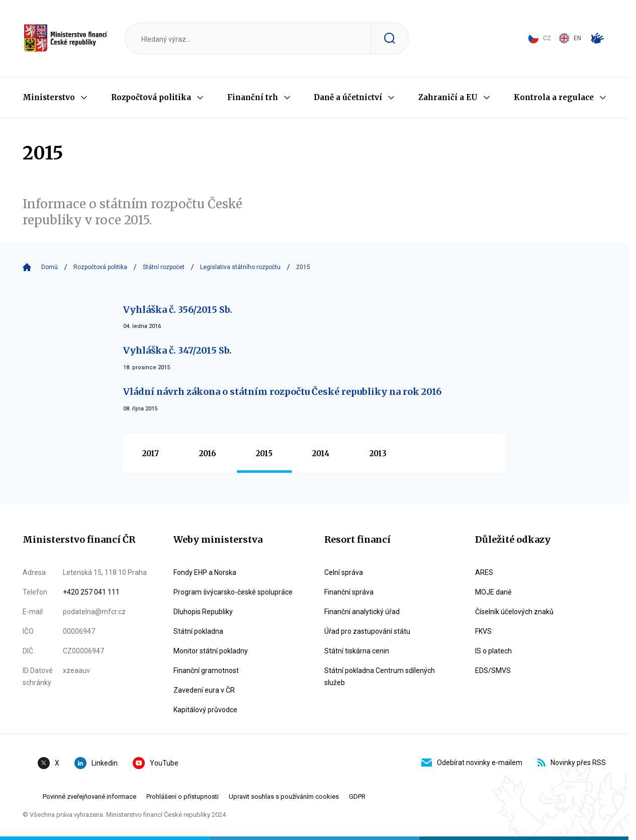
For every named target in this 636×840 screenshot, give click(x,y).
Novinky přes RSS (572, 763)
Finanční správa (349, 592)
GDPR (357, 796)
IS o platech (493, 651)
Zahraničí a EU (448, 97)
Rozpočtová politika (151, 97)
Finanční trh (253, 97)
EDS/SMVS (493, 670)
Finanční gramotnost (206, 670)
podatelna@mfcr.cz (94, 612)
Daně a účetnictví (348, 97)
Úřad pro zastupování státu (367, 631)
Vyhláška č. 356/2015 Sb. (178, 310)
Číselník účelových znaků (514, 612)
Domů (50, 267)
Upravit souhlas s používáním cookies (284, 796)
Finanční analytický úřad (362, 612)
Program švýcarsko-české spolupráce (233, 592)
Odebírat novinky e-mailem (472, 763)
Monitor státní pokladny (211, 651)
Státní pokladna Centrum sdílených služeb (380, 677)
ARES (484, 572)
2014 (321, 453)
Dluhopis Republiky (203, 612)
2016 (208, 453)
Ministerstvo (49, 97)
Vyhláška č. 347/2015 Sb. (177, 350)
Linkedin (96, 763)
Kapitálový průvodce (205, 710)
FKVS (483, 631)
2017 (151, 453)
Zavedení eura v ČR (204, 690)
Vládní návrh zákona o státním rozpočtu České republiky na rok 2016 (282, 392)
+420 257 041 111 (91, 592)
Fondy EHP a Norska (205, 572)
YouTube (156, 763)
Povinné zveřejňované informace (89, 796)
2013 (378, 453)
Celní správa (344, 572)
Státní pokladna (198, 631)
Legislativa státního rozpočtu (240, 267)
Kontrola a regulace (554, 97)
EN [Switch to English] (570, 38)
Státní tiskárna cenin (357, 651)
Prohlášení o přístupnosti (183, 796)
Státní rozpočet (164, 267)
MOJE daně (493, 592)
